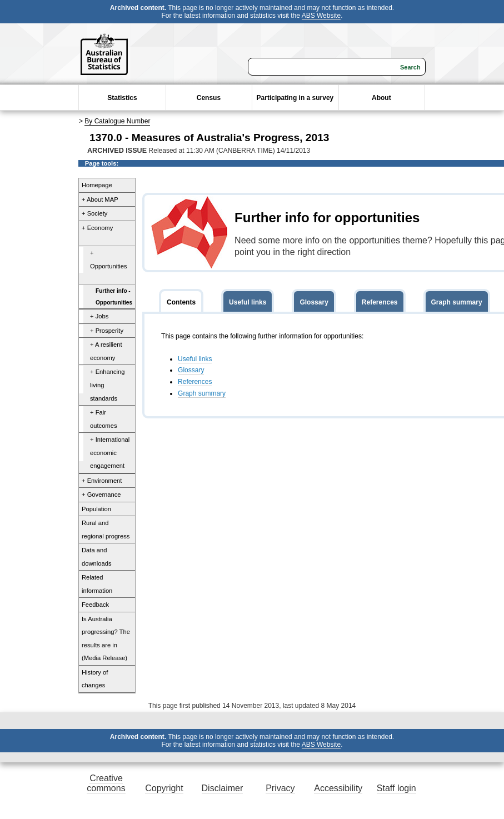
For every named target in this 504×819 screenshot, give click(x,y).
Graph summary (202, 393)
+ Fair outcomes (104, 419)
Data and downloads (97, 557)
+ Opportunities (109, 259)
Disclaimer (223, 788)
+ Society (94, 213)
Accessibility (338, 788)
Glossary (191, 370)
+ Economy (97, 228)
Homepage (97, 185)
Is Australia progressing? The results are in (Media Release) (106, 639)
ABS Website (321, 16)
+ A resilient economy (106, 351)
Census (209, 98)
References (195, 382)
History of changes (95, 679)
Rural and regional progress (106, 530)
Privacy (280, 788)
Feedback (95, 605)
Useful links (195, 359)
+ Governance (101, 495)
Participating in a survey (295, 98)
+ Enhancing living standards (108, 385)
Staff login (396, 788)
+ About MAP (100, 199)
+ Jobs (99, 316)
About (381, 98)
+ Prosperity (107, 331)
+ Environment (102, 481)
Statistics (122, 98)
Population (96, 509)
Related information (97, 584)
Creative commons (106, 783)
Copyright (164, 788)
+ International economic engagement (110, 453)
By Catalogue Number (117, 121)
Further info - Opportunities (114, 297)
